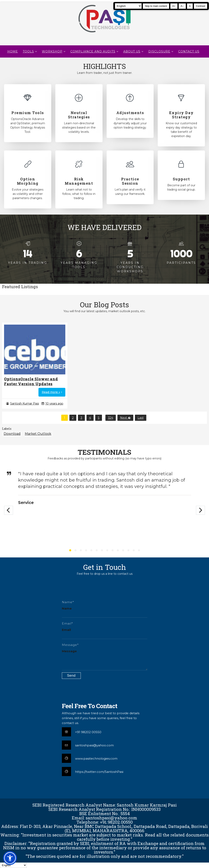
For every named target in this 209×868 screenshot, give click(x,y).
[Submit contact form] (71, 676)
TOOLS (28, 51)
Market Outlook (38, 434)
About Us (132, 51)
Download (12, 434)
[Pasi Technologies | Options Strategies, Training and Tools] (104, 34)
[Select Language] (128, 6)
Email (66, 630)
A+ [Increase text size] (174, 6)
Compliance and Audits (93, 51)
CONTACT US (189, 51)
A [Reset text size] (190, 6)
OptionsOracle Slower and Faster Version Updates (31, 381)
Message (69, 651)
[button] (10, 858)
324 (111, 418)
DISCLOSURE (159, 51)
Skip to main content (156, 6)
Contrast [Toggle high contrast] (201, 6)
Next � (125, 418)
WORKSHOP (52, 51)
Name (67, 608)
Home (13, 51)
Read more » (51, 392)
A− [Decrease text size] (182, 6)
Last (141, 418)
